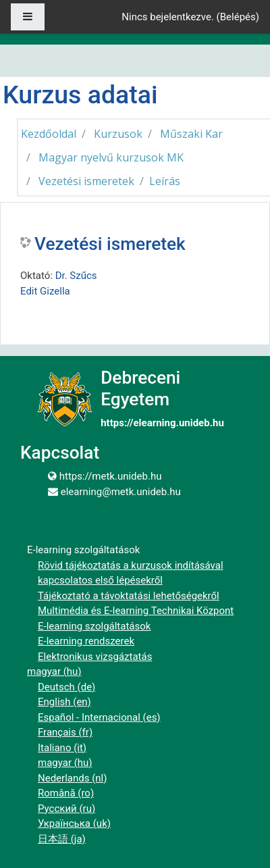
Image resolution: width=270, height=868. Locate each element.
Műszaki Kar (191, 134)
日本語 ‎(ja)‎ (62, 839)
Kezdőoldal (49, 134)
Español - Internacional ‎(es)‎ (99, 717)
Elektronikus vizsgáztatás (95, 657)
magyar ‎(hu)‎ (54, 671)
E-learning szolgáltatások (94, 626)
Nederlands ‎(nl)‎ (72, 778)
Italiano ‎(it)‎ (62, 748)
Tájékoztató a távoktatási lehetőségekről (129, 596)
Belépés (238, 17)
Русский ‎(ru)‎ (66, 809)
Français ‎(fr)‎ (65, 732)
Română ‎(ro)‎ (66, 793)
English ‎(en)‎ (64, 702)
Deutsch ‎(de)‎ (66, 687)
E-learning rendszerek (86, 641)
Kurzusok (118, 134)
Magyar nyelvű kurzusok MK (111, 157)
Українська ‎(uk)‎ (74, 823)
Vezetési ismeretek (86, 181)
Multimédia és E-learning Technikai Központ (136, 611)
